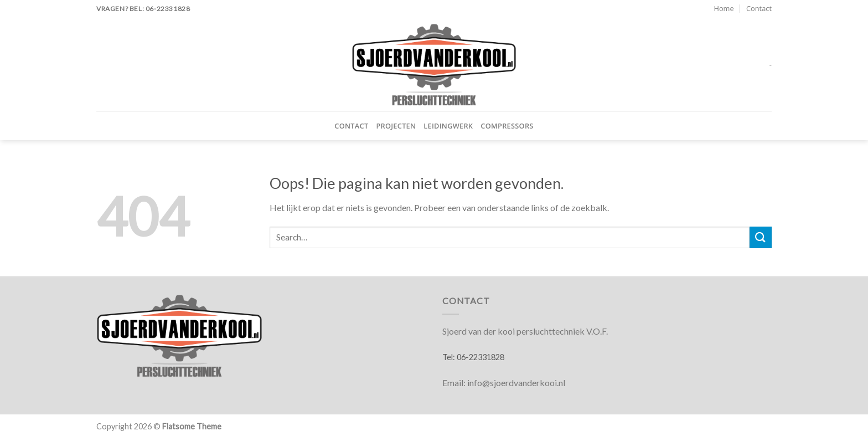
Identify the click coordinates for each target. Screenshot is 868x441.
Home (724, 8)
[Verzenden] (761, 237)
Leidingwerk (448, 126)
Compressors (507, 126)
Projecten (396, 126)
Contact (759, 8)
